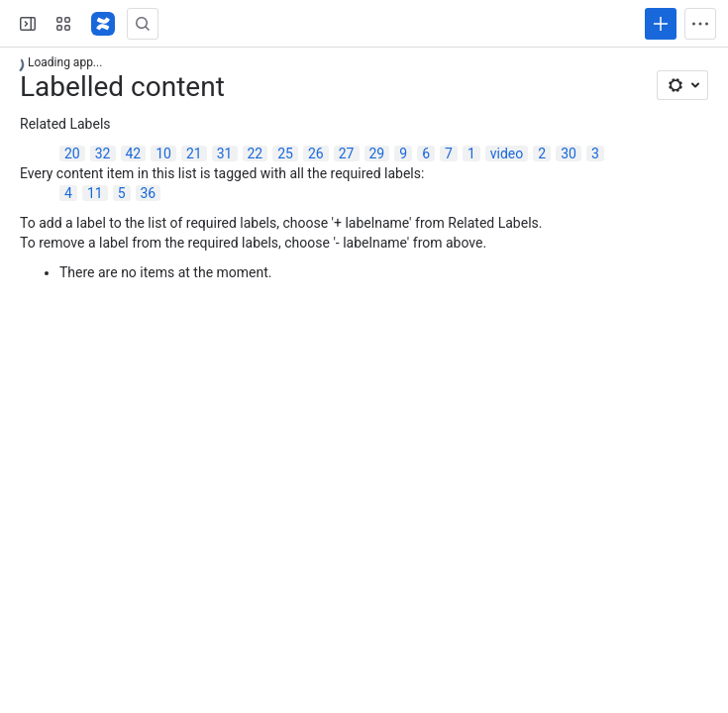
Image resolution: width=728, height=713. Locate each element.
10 (163, 153)
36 (149, 193)
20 (72, 153)
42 (134, 153)
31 (225, 153)
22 (256, 153)
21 (194, 153)
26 (316, 153)
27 (347, 153)
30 (569, 153)
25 (285, 153)
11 (95, 193)
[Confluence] (103, 24)
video (507, 153)
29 (377, 153)
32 (103, 153)
